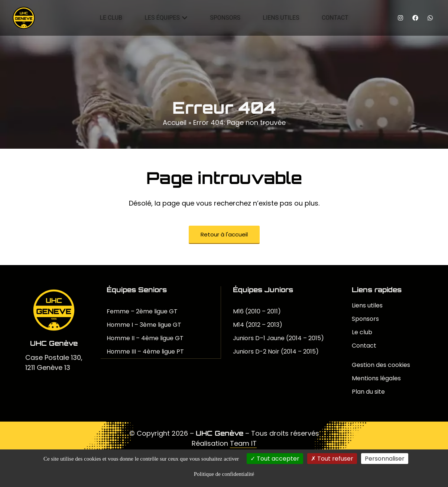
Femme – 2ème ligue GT (142, 311)
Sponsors (365, 319)
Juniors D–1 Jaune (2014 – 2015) (278, 338)
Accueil (175, 122)
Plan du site (368, 392)
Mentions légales (376, 378)
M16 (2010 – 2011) (257, 311)
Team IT (243, 443)
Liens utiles (367, 305)
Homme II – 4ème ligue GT (145, 338)
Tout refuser (332, 459)
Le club (362, 332)
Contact (364, 346)
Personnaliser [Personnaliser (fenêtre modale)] (385, 459)
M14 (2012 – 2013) (258, 325)
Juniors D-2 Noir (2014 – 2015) (276, 351)
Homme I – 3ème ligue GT (144, 325)
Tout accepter (275, 459)
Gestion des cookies (381, 365)
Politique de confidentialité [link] (224, 474)
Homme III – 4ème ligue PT (145, 351)
